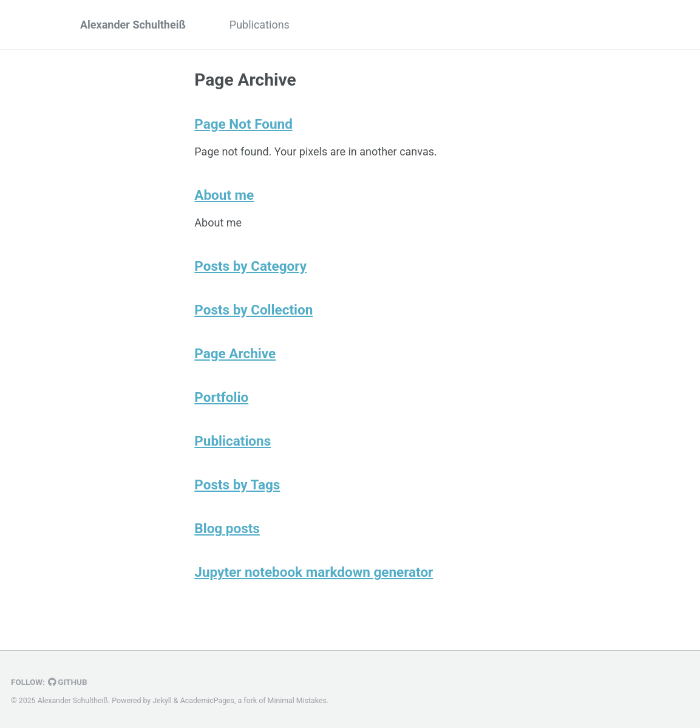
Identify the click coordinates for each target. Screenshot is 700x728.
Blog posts (227, 528)
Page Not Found (243, 124)
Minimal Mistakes (297, 701)
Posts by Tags (237, 485)
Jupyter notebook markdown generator (314, 572)
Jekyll (162, 701)
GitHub (68, 682)
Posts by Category (250, 266)
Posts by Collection (253, 310)
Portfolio (221, 397)
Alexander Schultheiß (133, 25)
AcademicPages (207, 701)
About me (224, 195)
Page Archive (235, 353)
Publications (260, 25)
